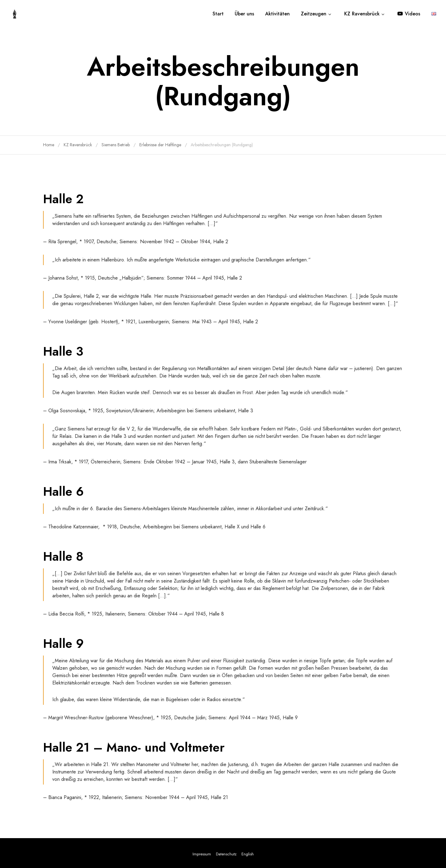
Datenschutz (226, 854)
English (248, 854)
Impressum (202, 854)
